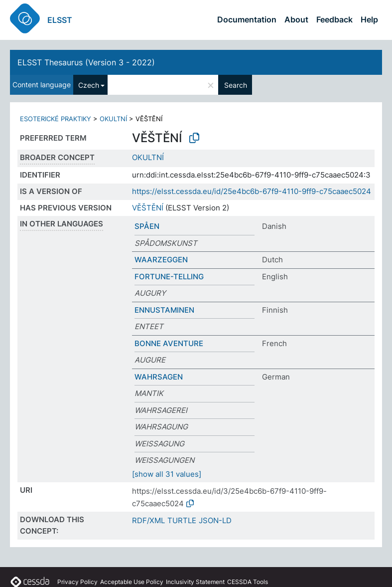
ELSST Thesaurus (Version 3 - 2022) (86, 62)
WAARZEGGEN (161, 260)
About (296, 19)
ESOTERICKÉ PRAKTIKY (56, 119)
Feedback (334, 19)
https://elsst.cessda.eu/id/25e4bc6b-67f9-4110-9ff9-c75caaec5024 (252, 191)
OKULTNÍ (113, 119)
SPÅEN (147, 226)
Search (236, 85)
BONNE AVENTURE (169, 343)
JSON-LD (215, 520)
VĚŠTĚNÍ (148, 208)
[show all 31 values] (167, 474)
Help (369, 19)
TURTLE (182, 520)
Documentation (247, 19)
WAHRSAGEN (159, 377)
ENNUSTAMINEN (164, 310)
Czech (89, 85)
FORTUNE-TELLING (169, 277)
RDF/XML (148, 520)
